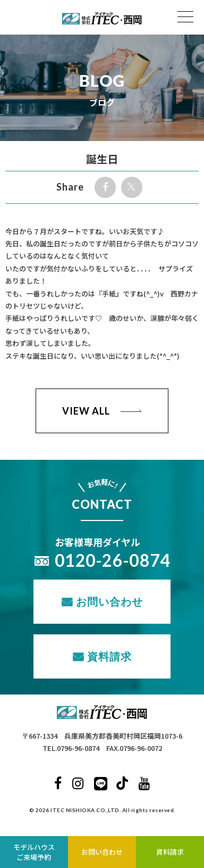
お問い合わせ (109, 601)
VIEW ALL (86, 411)
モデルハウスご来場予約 (34, 852)
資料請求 (109, 656)
